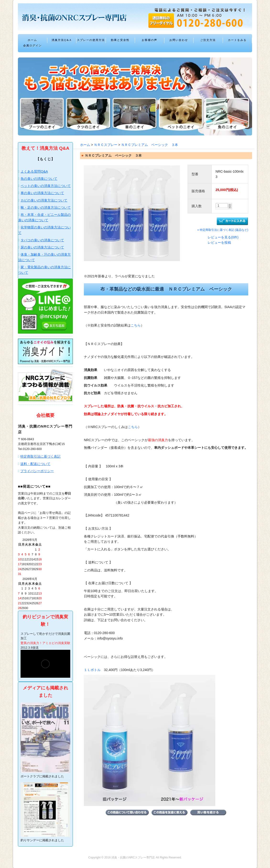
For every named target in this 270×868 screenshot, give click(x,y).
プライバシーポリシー (37, 471)
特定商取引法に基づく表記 (40, 456)
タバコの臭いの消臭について (42, 240)
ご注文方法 (208, 40)
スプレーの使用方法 (91, 40)
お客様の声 (149, 40)
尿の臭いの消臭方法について (42, 247)
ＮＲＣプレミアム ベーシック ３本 (150, 145)
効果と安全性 (120, 40)
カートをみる (237, 40)
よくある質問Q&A (34, 171)
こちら (136, 325)
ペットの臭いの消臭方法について (46, 186)
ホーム (32, 40)
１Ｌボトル (92, 670)
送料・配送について (35, 464)
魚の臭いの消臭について (39, 179)
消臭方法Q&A (62, 40)
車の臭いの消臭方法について (42, 193)
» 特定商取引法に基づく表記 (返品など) (223, 230)
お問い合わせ (179, 40)
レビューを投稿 (219, 243)
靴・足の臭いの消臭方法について (46, 207)
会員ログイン (32, 46)
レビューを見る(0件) (223, 237)
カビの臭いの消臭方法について (44, 200)
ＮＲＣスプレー (106, 145)
